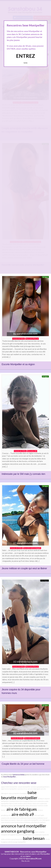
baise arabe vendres (16, 803)
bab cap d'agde (39, 815)
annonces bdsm (19, 775)
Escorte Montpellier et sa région (18, 364)
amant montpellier (24, 787)
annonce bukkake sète (26, 822)
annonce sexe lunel (11, 822)
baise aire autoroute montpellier (28, 820)
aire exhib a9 (23, 814)
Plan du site (26, 861)
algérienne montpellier (9, 789)
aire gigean (12, 835)
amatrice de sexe (7, 818)
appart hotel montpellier (9, 787)
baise (3, 820)
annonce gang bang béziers (40, 787)
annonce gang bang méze (14, 839)
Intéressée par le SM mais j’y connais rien (23, 474)
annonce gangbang (18, 831)
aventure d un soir (24, 789)
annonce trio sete (22, 835)
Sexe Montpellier (10, 777)
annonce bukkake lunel (39, 818)
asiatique (13, 801)
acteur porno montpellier (17, 806)
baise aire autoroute (37, 801)
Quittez (26, 63)
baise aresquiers (11, 820)
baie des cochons (40, 822)
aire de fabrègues (22, 809)
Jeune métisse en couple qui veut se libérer (24, 568)
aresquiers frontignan (20, 793)
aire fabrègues (35, 789)
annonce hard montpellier (24, 826)
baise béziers (28, 803)
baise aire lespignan (23, 801)
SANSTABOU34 (12, 852)
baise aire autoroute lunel (22, 818)
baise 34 (29, 806)
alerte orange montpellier (17, 842)
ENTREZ (26, 56)
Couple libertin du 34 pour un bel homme (23, 764)
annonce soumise (38, 806)
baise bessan (34, 838)
